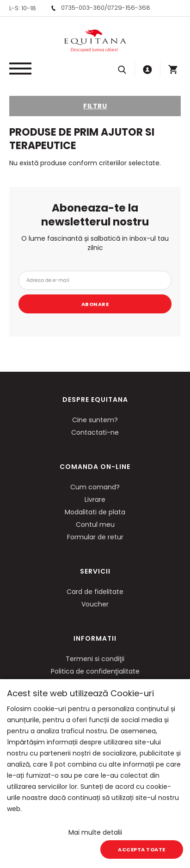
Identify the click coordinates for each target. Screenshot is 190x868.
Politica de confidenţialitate (95, 671)
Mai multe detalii (95, 832)
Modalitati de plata (95, 512)
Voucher (95, 604)
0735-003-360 (83, 8)
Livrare (95, 500)
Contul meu (95, 525)
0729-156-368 (129, 8)
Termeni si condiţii (95, 659)
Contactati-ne (95, 432)
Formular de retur (95, 537)
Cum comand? (95, 487)
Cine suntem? (95, 420)
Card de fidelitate (95, 592)
